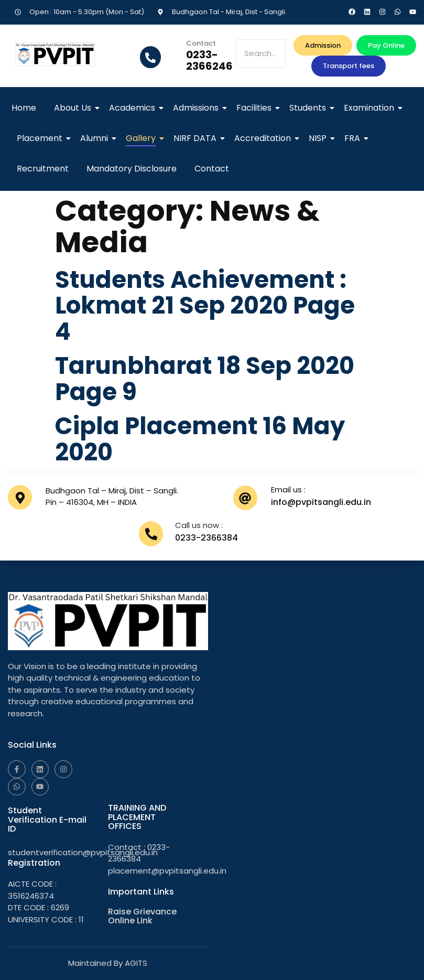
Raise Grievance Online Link (142, 916)
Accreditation (264, 138)
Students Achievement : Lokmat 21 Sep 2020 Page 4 (206, 306)
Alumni (96, 138)
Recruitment (43, 169)
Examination (371, 108)
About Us (74, 108)
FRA (354, 138)
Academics (134, 108)
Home (24, 108)
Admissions (198, 108)
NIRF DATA (197, 138)
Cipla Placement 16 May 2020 (200, 439)
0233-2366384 (206, 538)
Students (309, 108)
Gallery (143, 138)
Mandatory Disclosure (132, 169)
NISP (319, 138)
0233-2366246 (209, 60)
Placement (41, 138)
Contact (212, 169)
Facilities (256, 108)
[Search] (261, 54)
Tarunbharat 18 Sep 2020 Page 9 (205, 379)
